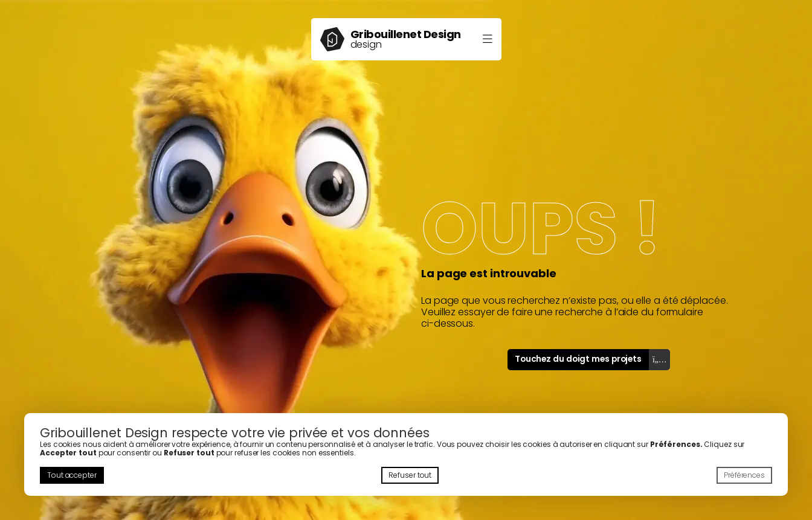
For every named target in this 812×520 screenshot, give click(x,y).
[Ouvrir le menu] (488, 40)
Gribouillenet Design (406, 34)
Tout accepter (72, 475)
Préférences (744, 475)
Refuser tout (410, 475)
